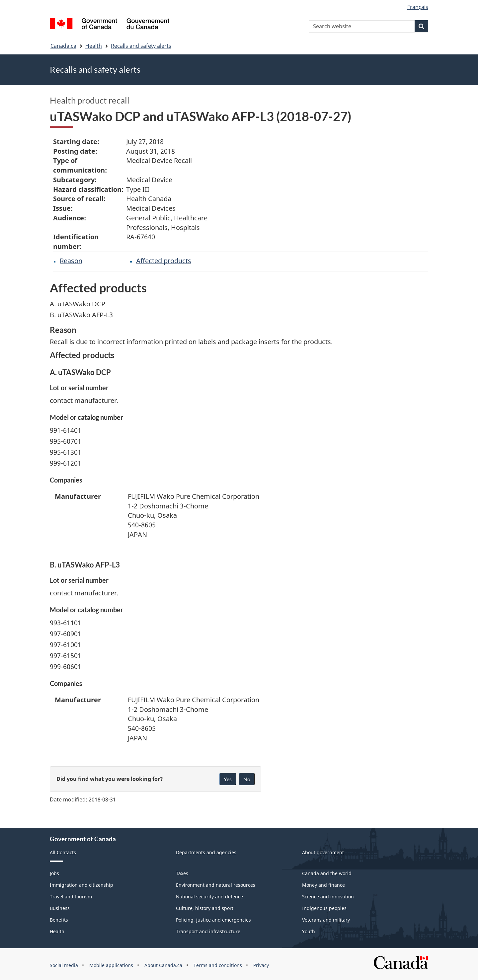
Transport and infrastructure (208, 931)
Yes (228, 779)
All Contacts (63, 852)
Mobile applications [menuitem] (111, 965)
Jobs (54, 873)
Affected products (164, 261)
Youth (309, 931)
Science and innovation (328, 897)
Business (60, 908)
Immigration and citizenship (81, 885)
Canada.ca (63, 46)
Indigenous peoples (324, 908)
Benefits (59, 920)
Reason (71, 261)
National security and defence (209, 897)
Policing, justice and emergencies (213, 920)
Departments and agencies (206, 852)
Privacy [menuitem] (261, 965)
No (247, 779)
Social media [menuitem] (64, 965)
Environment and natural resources (216, 885)
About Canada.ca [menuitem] (163, 965)
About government (323, 852)
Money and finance (323, 885)
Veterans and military (326, 920)
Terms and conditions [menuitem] (218, 965)
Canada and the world (327, 873)
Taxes (182, 873)
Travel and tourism (71, 897)
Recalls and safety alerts (141, 46)
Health (94, 46)
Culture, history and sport (205, 908)
